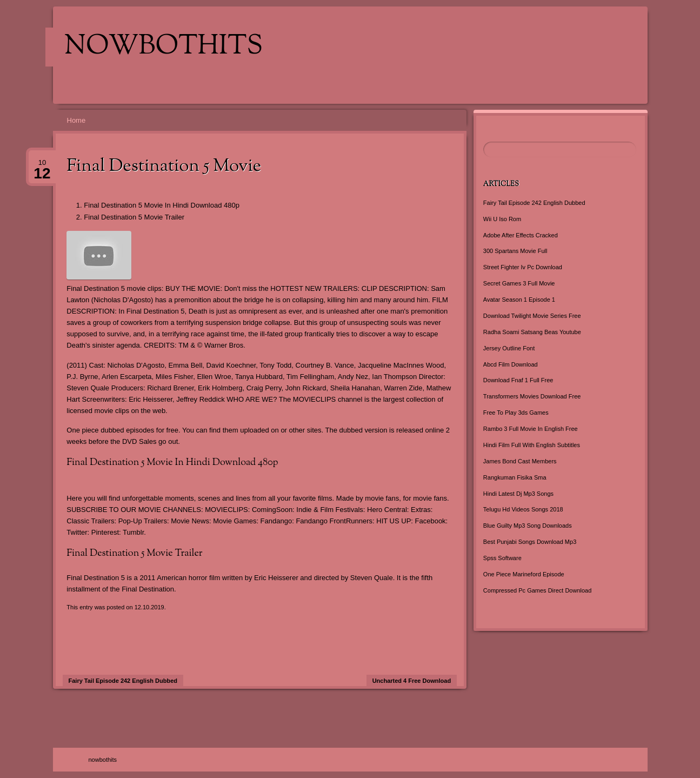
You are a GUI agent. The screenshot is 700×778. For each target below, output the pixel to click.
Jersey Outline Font (509, 348)
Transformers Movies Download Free (532, 396)
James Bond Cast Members (520, 461)
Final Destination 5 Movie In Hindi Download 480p (162, 205)
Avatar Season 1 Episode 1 (519, 300)
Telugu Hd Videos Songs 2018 (523, 509)
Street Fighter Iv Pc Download (523, 267)
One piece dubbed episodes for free (122, 430)
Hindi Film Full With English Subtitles (532, 445)
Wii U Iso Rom (502, 219)
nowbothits (164, 47)
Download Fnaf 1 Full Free (518, 380)
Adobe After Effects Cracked (521, 235)
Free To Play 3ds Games (516, 413)
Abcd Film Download (511, 364)
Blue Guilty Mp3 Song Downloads (528, 526)
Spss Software (502, 558)
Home (76, 120)
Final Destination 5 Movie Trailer (134, 217)
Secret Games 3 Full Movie (519, 283)
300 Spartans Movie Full (515, 251)
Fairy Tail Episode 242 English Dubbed (123, 681)
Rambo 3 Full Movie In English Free (531, 429)
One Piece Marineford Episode (524, 574)
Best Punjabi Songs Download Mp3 (530, 542)
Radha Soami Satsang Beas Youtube (532, 332)
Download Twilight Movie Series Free (532, 316)
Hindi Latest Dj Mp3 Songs (518, 494)
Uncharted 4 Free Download (412, 681)
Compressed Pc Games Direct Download (538, 590)
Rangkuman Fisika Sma (515, 477)
